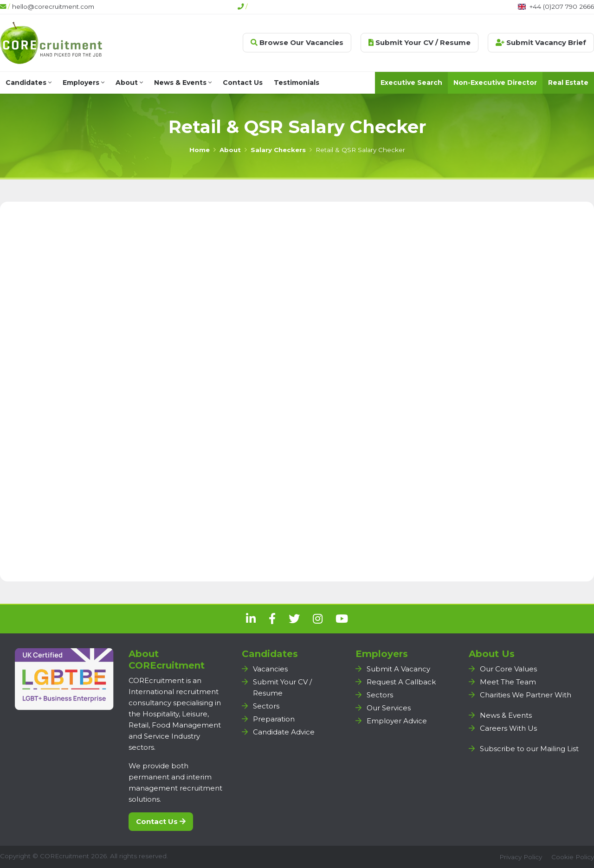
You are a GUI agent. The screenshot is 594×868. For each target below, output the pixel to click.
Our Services (389, 708)
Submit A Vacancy (398, 669)
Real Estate (568, 83)
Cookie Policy (573, 857)
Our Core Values (508, 669)
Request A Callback (401, 682)
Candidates (29, 83)
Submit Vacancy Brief (541, 42)
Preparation (274, 719)
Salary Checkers (278, 150)
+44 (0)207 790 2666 (562, 6)
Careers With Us (508, 728)
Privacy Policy (521, 857)
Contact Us (243, 83)
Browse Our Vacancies (297, 42)
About (129, 83)
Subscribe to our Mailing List (529, 749)
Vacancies (270, 669)
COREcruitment (65, 856)
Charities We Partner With (526, 695)
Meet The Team (508, 682)
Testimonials (297, 83)
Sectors (266, 706)
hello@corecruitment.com (53, 6)
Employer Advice (397, 721)
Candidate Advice (284, 732)
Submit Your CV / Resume (420, 42)
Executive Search (411, 83)
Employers (84, 83)
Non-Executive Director (495, 83)
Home (200, 150)
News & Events (183, 83)
